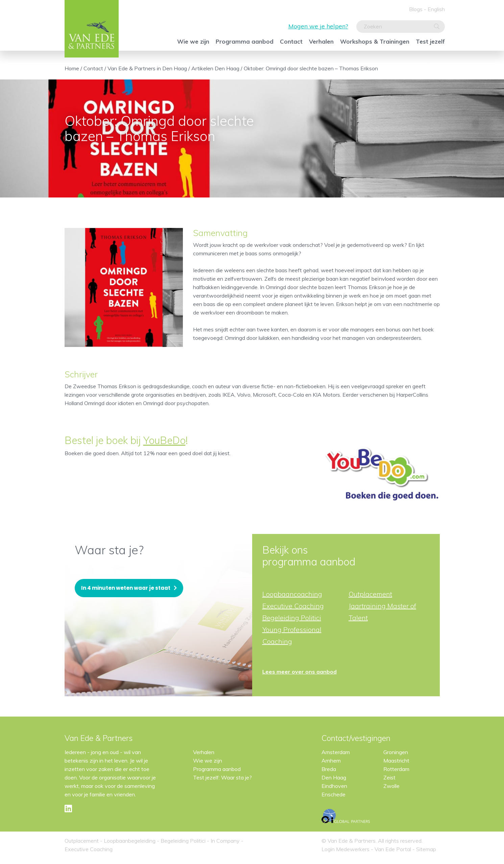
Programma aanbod (245, 41)
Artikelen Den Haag (215, 68)
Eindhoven (334, 786)
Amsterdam (336, 752)
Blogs (416, 9)
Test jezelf (430, 41)
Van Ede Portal (393, 849)
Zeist (389, 777)
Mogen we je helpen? (318, 26)
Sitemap (426, 849)
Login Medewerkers (346, 849)
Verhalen (321, 41)
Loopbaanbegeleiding (130, 841)
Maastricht (396, 761)
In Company (225, 841)
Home (72, 68)
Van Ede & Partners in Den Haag (147, 68)
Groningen (396, 752)
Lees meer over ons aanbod (299, 672)
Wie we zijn (193, 41)
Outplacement (370, 594)
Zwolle (391, 786)
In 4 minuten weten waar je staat (126, 588)
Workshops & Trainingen (375, 41)
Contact (291, 41)
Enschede (333, 794)
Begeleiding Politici (292, 618)
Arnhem (331, 761)
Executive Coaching (293, 606)
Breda (329, 769)
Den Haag (334, 777)
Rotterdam (396, 769)
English (436, 9)
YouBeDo (164, 440)
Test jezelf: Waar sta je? (222, 777)
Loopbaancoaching (292, 594)
